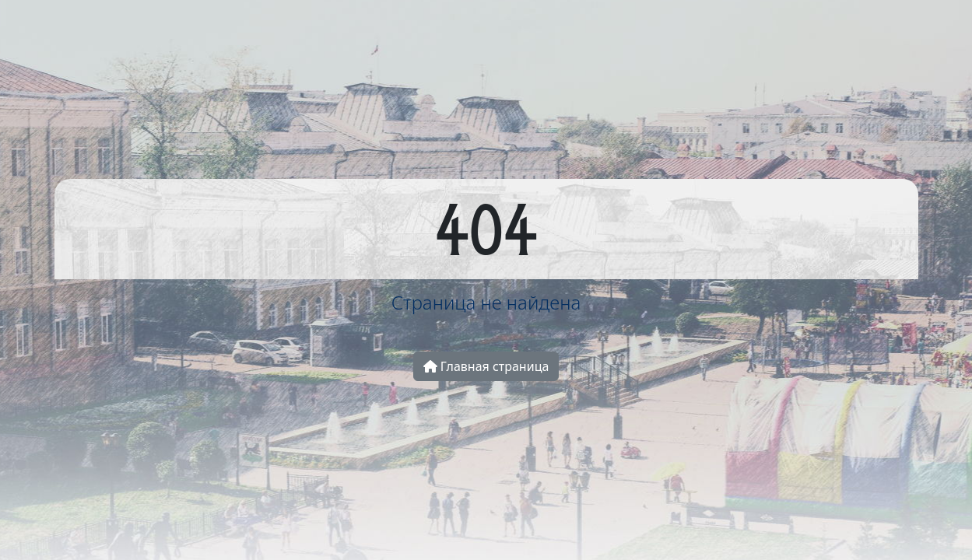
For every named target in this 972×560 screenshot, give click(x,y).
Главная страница (486, 366)
